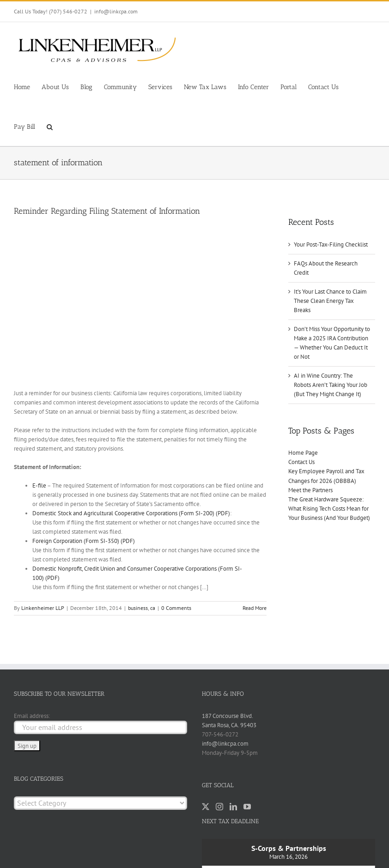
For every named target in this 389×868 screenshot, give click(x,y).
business (138, 608)
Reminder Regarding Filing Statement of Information (107, 211)
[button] (50, 126)
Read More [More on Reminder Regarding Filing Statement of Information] (255, 608)
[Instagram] (219, 807)
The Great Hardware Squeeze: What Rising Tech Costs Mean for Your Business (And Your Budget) (329, 509)
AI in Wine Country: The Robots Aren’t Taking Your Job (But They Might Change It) (331, 385)
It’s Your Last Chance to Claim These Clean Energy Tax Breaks (330, 301)
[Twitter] (206, 807)
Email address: (32, 716)
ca (153, 608)
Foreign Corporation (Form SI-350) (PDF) (84, 541)
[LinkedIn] (233, 807)
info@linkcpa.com (116, 11)
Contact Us (301, 462)
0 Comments (176, 608)
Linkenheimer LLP (43, 608)
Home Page (303, 453)
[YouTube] (247, 807)
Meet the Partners (310, 490)
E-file (39, 485)
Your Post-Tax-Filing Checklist (331, 244)
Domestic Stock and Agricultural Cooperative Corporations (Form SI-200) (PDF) (131, 513)
